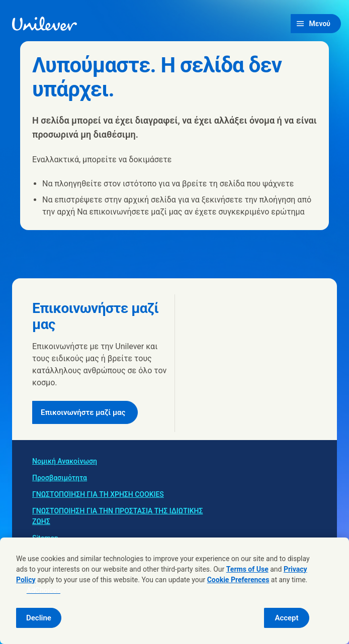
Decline (39, 618)
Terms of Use (247, 569)
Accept (286, 618)
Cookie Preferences (238, 580)
